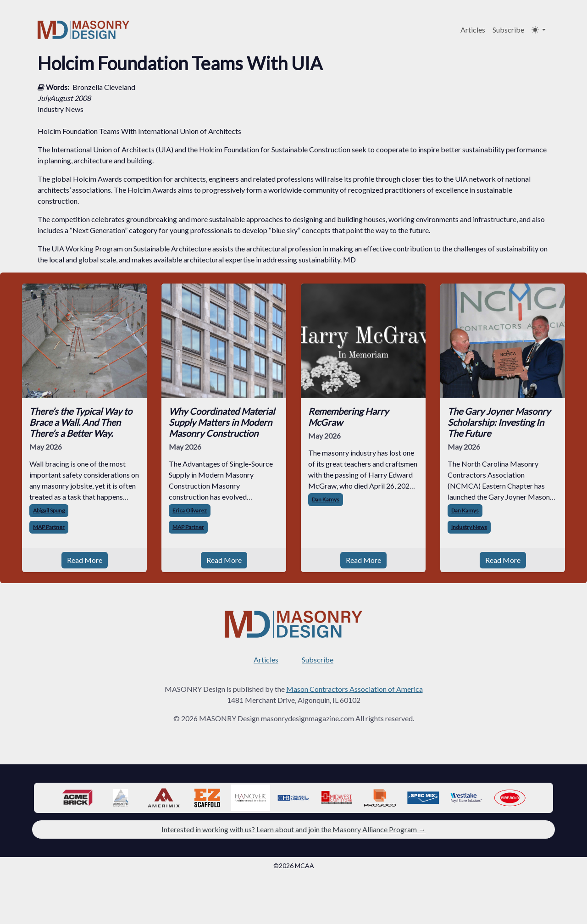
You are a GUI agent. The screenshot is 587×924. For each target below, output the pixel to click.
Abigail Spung (49, 510)
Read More (85, 560)
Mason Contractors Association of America (354, 689)
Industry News (469, 527)
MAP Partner (49, 527)
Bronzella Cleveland (104, 87)
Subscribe (508, 30)
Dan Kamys (326, 499)
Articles (473, 30)
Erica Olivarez (190, 510)
